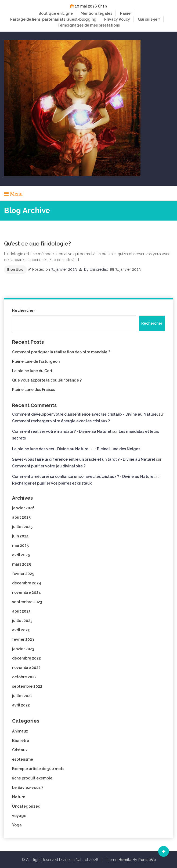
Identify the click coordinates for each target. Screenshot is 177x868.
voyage (19, 816)
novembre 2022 (26, 668)
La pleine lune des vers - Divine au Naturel (51, 449)
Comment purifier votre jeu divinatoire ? (49, 466)
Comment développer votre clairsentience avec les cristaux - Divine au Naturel (85, 414)
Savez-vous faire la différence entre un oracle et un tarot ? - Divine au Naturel (84, 459)
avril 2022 (21, 705)
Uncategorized (26, 806)
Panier (126, 13)
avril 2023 (21, 630)
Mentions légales (96, 13)
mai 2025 (20, 545)
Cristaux (20, 750)
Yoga (17, 825)
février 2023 (23, 639)
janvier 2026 (23, 508)
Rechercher (24, 310)
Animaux (20, 731)
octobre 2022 (24, 677)
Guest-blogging (81, 19)
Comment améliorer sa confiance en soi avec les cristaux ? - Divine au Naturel (83, 477)
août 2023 (21, 611)
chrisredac (99, 269)
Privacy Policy (117, 19)
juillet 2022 (22, 696)
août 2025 (21, 517)
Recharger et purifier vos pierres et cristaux (52, 483)
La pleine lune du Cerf (32, 371)
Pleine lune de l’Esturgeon (36, 361)
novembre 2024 (26, 592)
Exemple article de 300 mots (38, 769)
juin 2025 (20, 536)
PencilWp (147, 860)
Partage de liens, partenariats (38, 19)
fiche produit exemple (32, 778)
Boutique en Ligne (56, 13)
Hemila (125, 860)
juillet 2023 (22, 621)
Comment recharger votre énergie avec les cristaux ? (61, 421)
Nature (19, 797)
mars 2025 (21, 564)
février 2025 (23, 574)
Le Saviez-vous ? (28, 788)
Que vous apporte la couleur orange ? (47, 380)
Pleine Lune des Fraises (34, 390)
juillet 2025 (22, 527)
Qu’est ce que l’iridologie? (37, 244)
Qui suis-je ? (149, 19)
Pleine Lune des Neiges (119, 449)
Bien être (15, 270)
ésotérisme (23, 759)
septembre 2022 (27, 686)
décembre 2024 (27, 583)
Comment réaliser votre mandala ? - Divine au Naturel (62, 431)
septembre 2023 (27, 602)
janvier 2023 (23, 649)
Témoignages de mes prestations (89, 25)
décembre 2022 (26, 658)
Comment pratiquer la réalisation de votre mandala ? (61, 352)
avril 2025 (21, 555)
